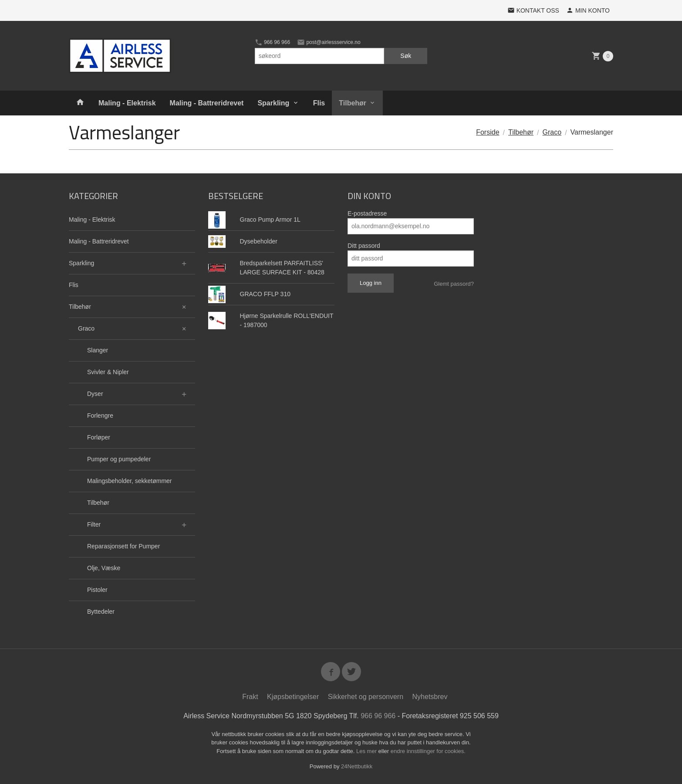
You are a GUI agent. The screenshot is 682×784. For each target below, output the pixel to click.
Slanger (98, 350)
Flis (319, 103)
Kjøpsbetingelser (293, 697)
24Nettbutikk (357, 766)
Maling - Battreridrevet (207, 103)
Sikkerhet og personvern (366, 697)
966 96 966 (272, 42)
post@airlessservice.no (329, 42)
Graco (86, 328)
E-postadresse (367, 213)
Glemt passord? (454, 284)
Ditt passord (364, 246)
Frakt (250, 697)
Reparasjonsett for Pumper (123, 546)
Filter (94, 524)
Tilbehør (353, 103)
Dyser (95, 394)
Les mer (367, 751)
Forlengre (100, 416)
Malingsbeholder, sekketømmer (130, 481)
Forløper (99, 437)
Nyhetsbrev (430, 697)
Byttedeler (101, 612)
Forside (488, 132)
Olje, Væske (104, 568)
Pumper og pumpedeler (119, 459)
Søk (406, 56)
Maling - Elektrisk (127, 103)
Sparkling (273, 103)
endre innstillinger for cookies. (428, 751)
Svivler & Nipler (108, 372)
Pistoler (97, 590)
